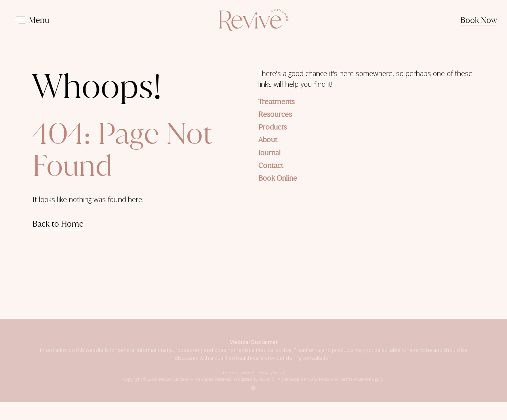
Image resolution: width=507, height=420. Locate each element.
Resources (275, 114)
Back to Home (58, 224)
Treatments (276, 102)
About (268, 140)
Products (273, 127)
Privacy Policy (272, 377)
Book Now (479, 20)
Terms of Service (238, 377)
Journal (269, 153)
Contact (271, 165)
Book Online (278, 178)
